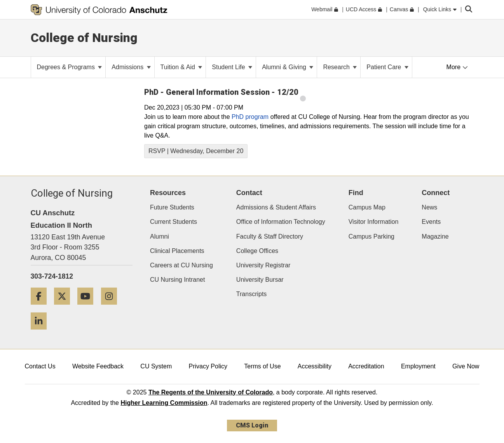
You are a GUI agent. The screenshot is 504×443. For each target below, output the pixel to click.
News (429, 207)
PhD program (250, 117)
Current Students (174, 222)
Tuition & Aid (181, 67)
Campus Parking (371, 236)
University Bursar (260, 280)
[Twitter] (65, 308)
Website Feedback (98, 366)
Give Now (466, 366)
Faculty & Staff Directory (270, 236)
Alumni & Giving (288, 67)
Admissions (131, 67)
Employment (418, 366)
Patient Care (387, 67)
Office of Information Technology (281, 222)
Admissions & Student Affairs (276, 207)
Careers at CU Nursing (181, 265)
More (457, 67)
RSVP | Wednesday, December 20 (196, 151)
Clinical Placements (177, 251)
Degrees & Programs (70, 67)
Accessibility (315, 366)
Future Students (172, 207)
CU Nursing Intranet (177, 280)
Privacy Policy (208, 366)
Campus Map (367, 207)
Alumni (160, 236)
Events (431, 222)
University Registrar (263, 265)
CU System (156, 366)
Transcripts (252, 294)
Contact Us (40, 366)
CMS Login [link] (252, 425)
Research (340, 67)
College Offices (257, 251)
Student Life (232, 67)
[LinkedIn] (42, 332)
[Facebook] (42, 308)
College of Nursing (84, 38)
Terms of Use (262, 366)
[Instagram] (112, 308)
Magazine (435, 236)
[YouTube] (88, 308)
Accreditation (366, 366)
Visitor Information (374, 222)
